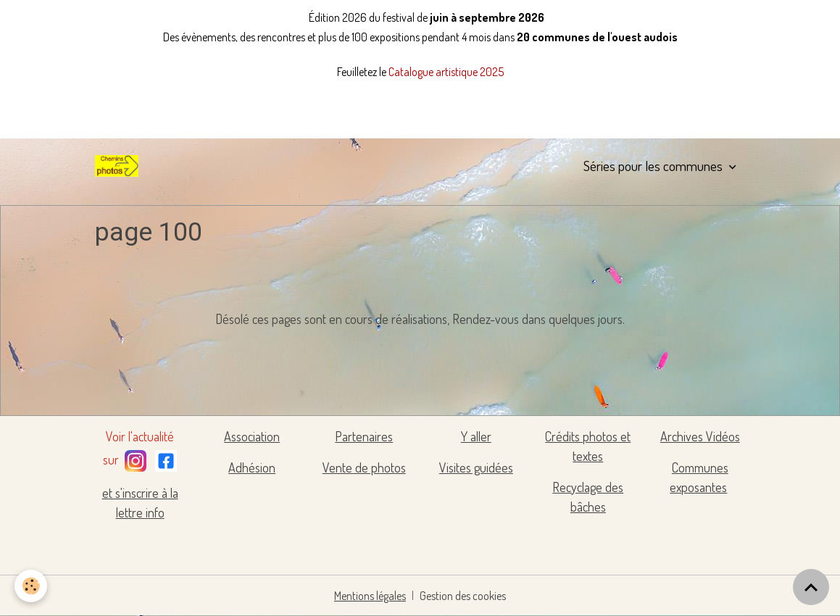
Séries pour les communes (654, 166)
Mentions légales (370, 596)
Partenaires (364, 436)
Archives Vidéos (700, 436)
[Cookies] (31, 586)
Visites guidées (476, 467)
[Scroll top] (811, 587)
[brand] (120, 166)
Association (252, 436)
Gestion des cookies (463, 596)
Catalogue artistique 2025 (446, 72)
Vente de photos (364, 467)
